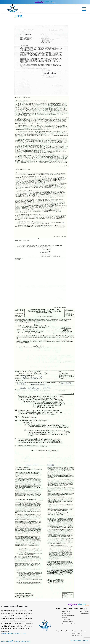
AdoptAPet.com (66, 620)
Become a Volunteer (77, 634)
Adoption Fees (66, 613)
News (67, 631)
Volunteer (75, 631)
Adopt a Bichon (66, 611)
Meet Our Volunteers (77, 636)
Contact (84, 631)
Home (58, 609)
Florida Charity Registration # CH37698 (14, 633)
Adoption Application (67, 622)
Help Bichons (73, 609)
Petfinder (65, 617)
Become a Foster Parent (69, 624)
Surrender (60, 631)
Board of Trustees (85, 611)
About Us (83, 609)
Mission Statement (85, 613)
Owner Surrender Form (68, 615)
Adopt (65, 609)
